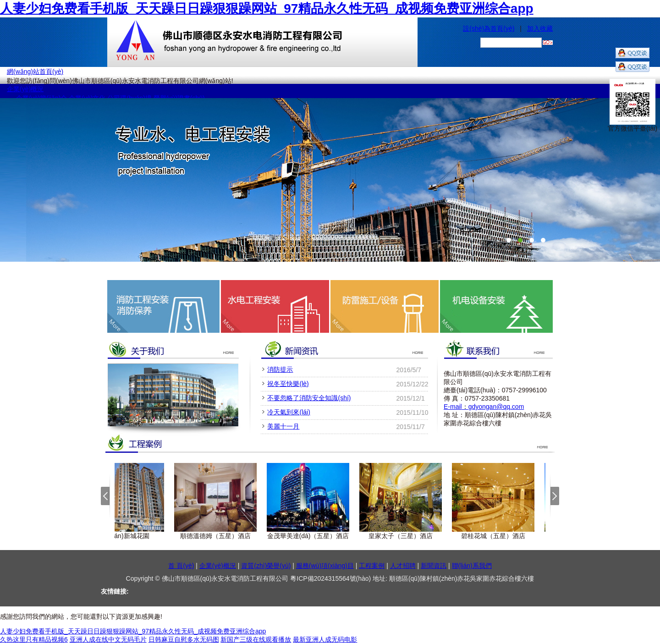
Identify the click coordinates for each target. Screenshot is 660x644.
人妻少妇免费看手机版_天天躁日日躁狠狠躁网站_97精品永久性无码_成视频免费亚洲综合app (267, 8)
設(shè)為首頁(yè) (489, 28)
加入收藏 (540, 28)
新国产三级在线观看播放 (256, 639)
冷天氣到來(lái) (289, 412)
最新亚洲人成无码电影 (325, 639)
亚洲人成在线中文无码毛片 (108, 639)
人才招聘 (403, 566)
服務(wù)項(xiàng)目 (325, 566)
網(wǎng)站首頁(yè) (35, 72)
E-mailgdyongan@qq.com (484, 407)
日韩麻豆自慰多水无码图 (184, 639)
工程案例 (372, 566)
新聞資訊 (434, 566)
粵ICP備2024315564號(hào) (331, 578)
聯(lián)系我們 (472, 566)
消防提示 (280, 369)
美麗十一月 (283, 426)
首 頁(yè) (181, 566)
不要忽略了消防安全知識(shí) (309, 398)
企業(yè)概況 (25, 89)
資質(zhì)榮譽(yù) (266, 566)
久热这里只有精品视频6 (34, 639)
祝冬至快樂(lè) (288, 384)
